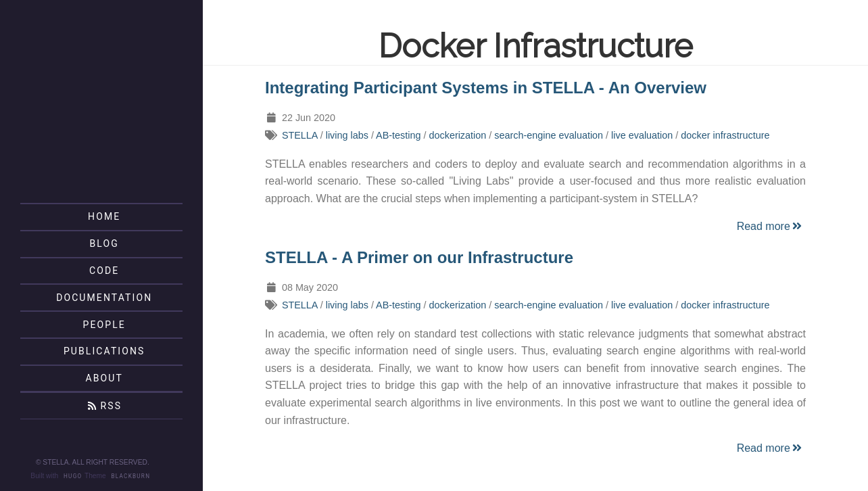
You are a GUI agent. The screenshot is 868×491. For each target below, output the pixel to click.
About (104, 378)
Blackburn (131, 476)
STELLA (300, 135)
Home (104, 216)
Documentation (104, 298)
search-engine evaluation (549, 135)
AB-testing (398, 135)
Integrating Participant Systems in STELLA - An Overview (486, 88)
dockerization (457, 135)
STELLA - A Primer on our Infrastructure (419, 257)
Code (104, 271)
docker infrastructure (725, 135)
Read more (770, 226)
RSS (104, 406)
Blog (104, 243)
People (104, 325)
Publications (104, 351)
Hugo (73, 476)
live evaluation (642, 135)
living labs (347, 135)
